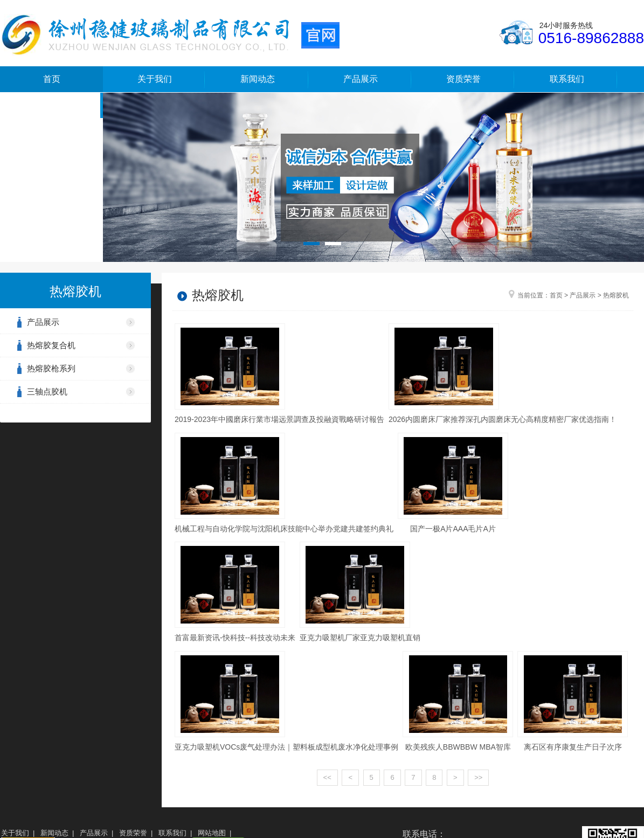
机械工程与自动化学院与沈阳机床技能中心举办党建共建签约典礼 (284, 529)
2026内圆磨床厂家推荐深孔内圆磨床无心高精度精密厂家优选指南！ (503, 419)
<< (327, 777)
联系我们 (567, 79)
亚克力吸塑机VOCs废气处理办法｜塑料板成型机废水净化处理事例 (286, 747)
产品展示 (361, 79)
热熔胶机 (616, 295)
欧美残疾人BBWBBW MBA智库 (458, 747)
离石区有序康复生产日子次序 (573, 747)
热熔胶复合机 (51, 345)
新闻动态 (258, 79)
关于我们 (155, 79)
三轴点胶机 (47, 392)
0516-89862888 (591, 38)
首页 (52, 79)
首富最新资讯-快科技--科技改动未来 (235, 638)
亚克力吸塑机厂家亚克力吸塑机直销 (360, 638)
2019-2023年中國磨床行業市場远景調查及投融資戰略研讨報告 (279, 419)
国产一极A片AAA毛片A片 (453, 529)
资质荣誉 (463, 79)
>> (478, 777)
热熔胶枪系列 (51, 368)
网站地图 (212, 833)
